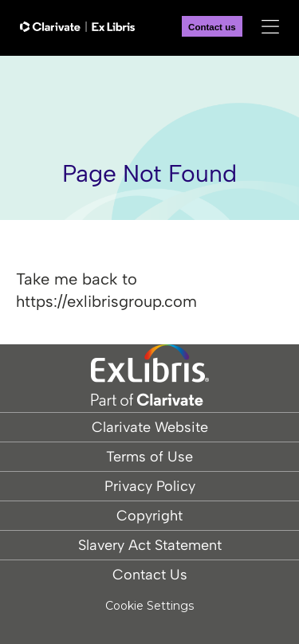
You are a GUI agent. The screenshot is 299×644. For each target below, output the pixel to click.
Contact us (212, 27)
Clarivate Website (150, 427)
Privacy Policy (150, 486)
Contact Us (150, 575)
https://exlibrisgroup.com (106, 301)
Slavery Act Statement (150, 545)
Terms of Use (149, 457)
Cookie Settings (149, 606)
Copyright (149, 516)
